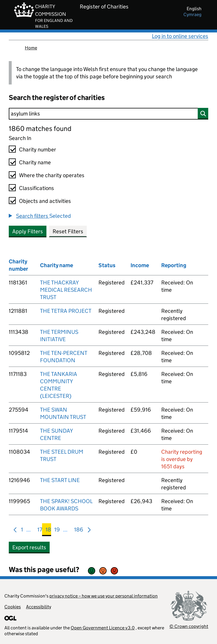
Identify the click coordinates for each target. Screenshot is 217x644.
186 (79, 531)
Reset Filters (68, 231)
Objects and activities (45, 201)
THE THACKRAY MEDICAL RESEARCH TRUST (66, 290)
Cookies (13, 607)
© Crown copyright (189, 626)
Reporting (174, 265)
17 (40, 531)
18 (48, 531)
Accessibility (39, 607)
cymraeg (192, 14)
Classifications (37, 188)
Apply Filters (28, 231)
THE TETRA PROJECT (66, 311)
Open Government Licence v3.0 (103, 628)
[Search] (108, 114)
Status (107, 265)
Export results (29, 547)
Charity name (35, 162)
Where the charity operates (52, 175)
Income (140, 265)
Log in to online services (180, 36)
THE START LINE (60, 480)
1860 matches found (40, 128)
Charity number (38, 150)
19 (57, 531)
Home (31, 48)
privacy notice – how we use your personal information (104, 596)
